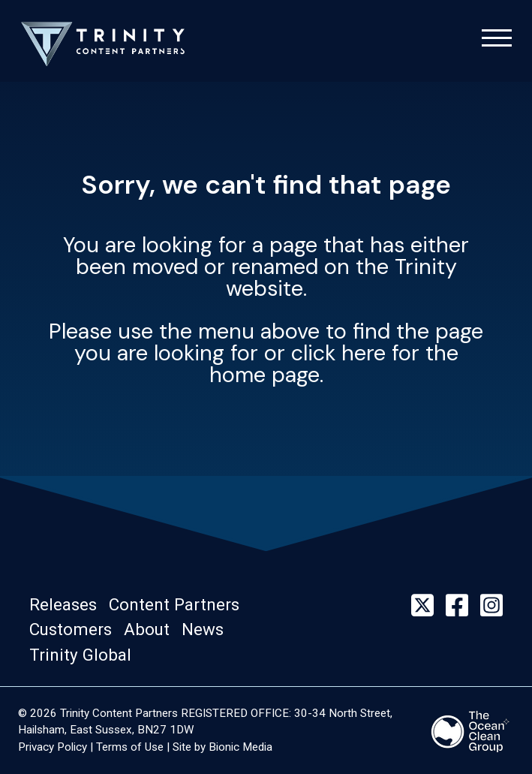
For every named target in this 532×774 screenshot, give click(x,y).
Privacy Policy (53, 747)
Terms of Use (130, 747)
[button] (68, 605)
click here (338, 353)
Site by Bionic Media (222, 747)
